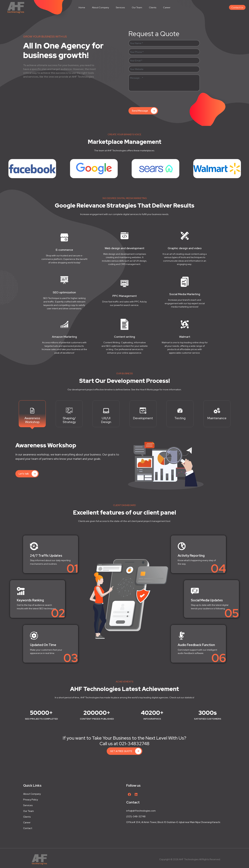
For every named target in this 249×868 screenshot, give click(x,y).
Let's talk (28, 474)
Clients (153, 7)
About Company (100, 7)
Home (82, 7)
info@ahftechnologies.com (141, 811)
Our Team (137, 7)
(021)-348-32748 (136, 816)
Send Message (144, 111)
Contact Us (237, 7)
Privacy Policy (31, 800)
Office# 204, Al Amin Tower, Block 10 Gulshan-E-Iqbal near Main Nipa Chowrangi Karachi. (173, 822)
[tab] (32, 414)
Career (167, 7)
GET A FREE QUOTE (126, 751)
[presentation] (153, 100)
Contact (28, 828)
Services (120, 7)
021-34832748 (134, 744)
